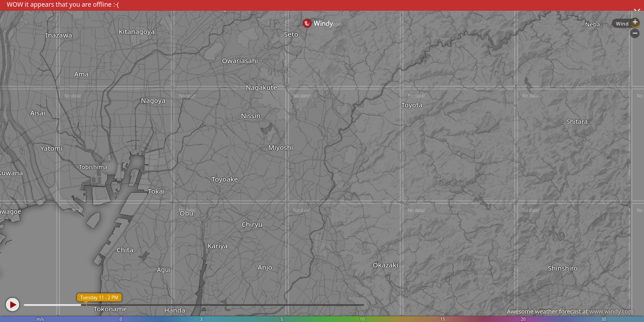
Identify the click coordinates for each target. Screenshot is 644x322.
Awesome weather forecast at (570, 311)
